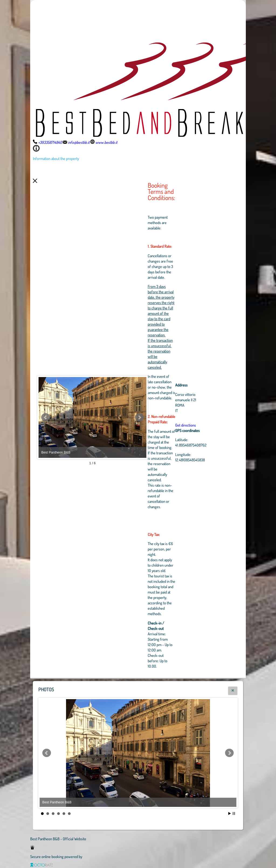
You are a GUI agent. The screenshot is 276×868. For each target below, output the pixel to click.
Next (139, 417)
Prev (46, 417)
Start (230, 813)
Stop (234, 813)
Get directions (186, 425)
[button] (233, 691)
